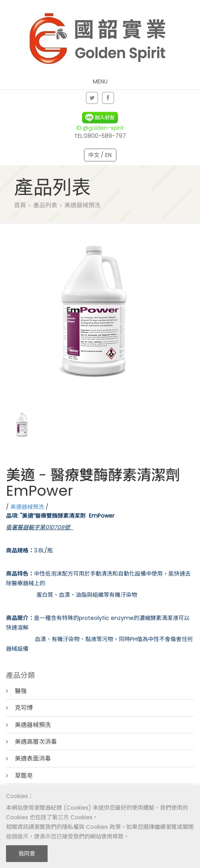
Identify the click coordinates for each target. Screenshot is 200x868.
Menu (100, 81)
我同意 (27, 854)
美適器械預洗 (82, 205)
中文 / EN (100, 155)
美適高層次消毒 (36, 742)
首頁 (20, 205)
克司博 (24, 708)
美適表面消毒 (33, 758)
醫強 (21, 691)
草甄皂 (24, 776)
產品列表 (45, 205)
